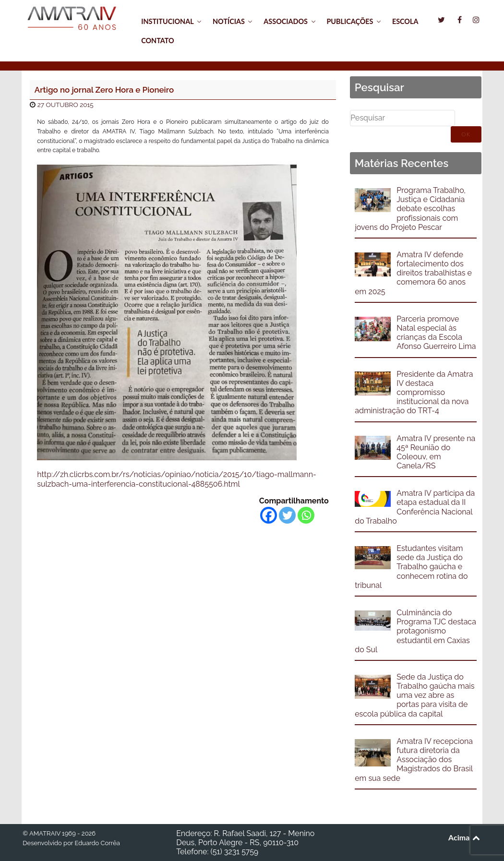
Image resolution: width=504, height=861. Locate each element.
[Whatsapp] (306, 515)
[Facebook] (269, 515)
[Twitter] (287, 515)
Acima (465, 837)
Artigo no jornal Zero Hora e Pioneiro (104, 90)
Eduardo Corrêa (97, 843)
